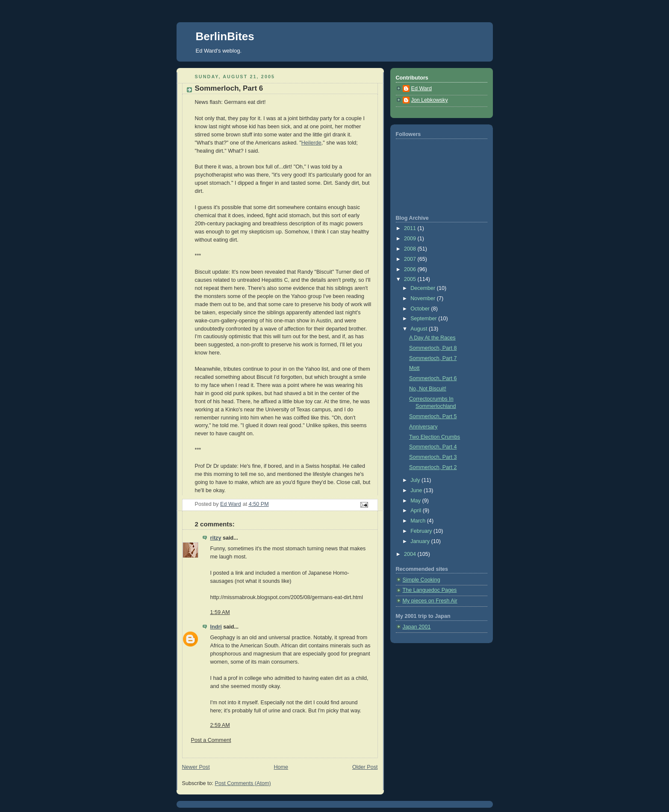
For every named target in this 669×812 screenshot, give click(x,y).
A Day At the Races (432, 338)
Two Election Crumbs (435, 437)
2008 (411, 249)
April (417, 511)
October (421, 309)
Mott (414, 368)
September (424, 319)
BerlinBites (225, 36)
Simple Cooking (421, 580)
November (424, 298)
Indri (216, 627)
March (419, 521)
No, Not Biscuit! (428, 389)
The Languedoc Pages (430, 590)
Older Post (365, 767)
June (417, 490)
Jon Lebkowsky (430, 100)
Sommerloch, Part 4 (433, 447)
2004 (411, 554)
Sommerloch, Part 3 (433, 457)
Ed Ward (422, 89)
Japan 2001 (417, 627)
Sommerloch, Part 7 (433, 358)
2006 (411, 269)
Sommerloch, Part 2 (433, 467)
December (424, 288)
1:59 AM (220, 612)
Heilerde (311, 143)
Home (281, 767)
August (420, 329)
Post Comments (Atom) (243, 783)
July (416, 480)
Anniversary (423, 427)
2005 (411, 279)
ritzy (216, 538)
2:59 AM (220, 725)
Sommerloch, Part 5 (433, 416)
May (416, 501)
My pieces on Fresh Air (430, 601)
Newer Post (196, 767)
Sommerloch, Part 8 (433, 348)
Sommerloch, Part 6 (433, 378)
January (421, 541)
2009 (411, 239)
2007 (411, 259)
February (422, 531)
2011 (411, 228)
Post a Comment (211, 740)
